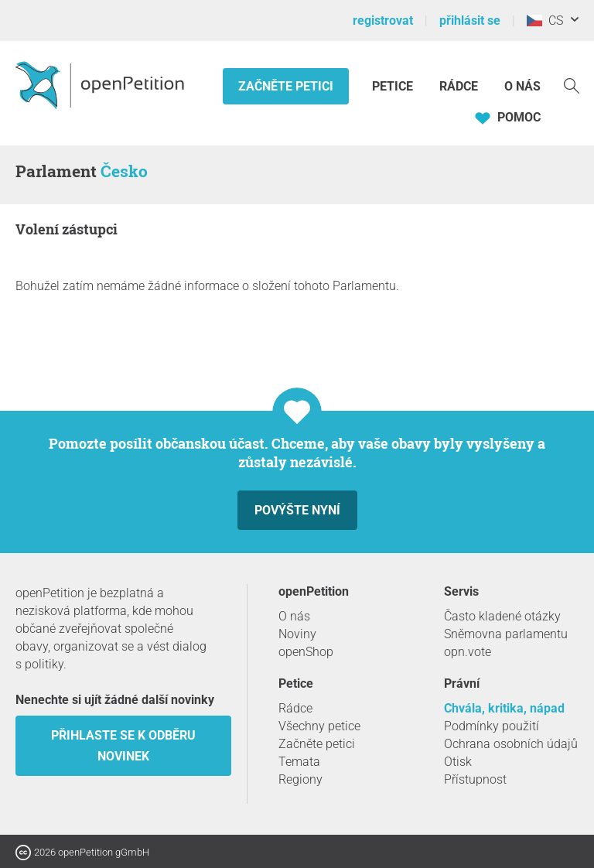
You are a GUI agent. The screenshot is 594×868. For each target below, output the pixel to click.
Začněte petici (286, 86)
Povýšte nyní (297, 510)
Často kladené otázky (502, 616)
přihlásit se (470, 21)
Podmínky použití (492, 726)
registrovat (383, 21)
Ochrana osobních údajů (511, 744)
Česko (124, 171)
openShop (306, 652)
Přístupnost (475, 779)
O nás (522, 86)
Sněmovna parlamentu (506, 634)
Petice (394, 86)
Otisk (458, 762)
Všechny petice (319, 726)
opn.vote (468, 652)
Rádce (459, 86)
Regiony (300, 779)
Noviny (297, 634)
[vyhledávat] (572, 85)
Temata (299, 762)
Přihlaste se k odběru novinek (123, 746)
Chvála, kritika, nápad (504, 708)
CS (545, 21)
